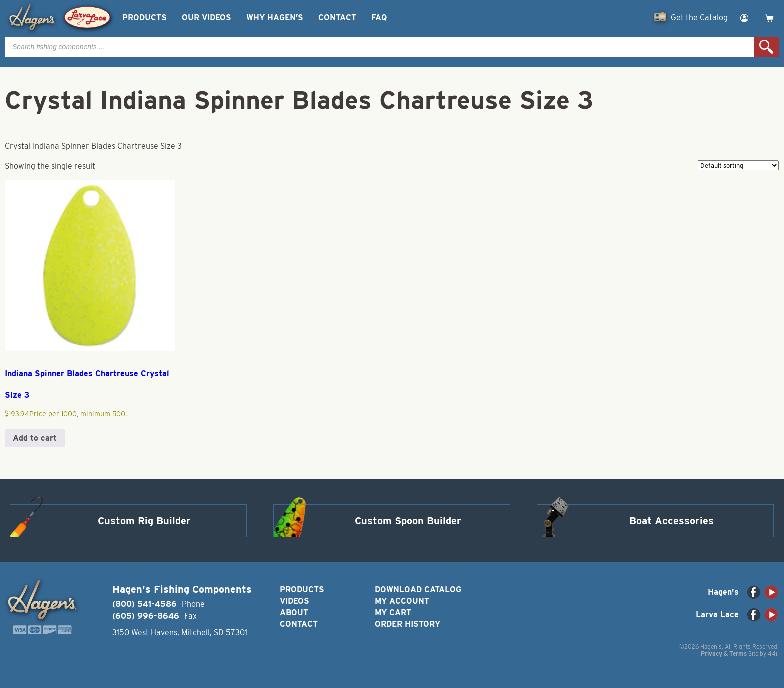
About (294, 612)
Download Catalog (418, 589)
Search (766, 47)
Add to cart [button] (35, 438)
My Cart (393, 612)
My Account (402, 601)
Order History (408, 624)
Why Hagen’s (275, 18)
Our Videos (207, 18)
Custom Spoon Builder (408, 521)
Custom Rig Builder (144, 521)
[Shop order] (738, 165)
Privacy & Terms (724, 653)
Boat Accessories (672, 521)
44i (773, 653)
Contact (337, 18)
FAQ (379, 18)
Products (145, 18)
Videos (295, 601)
